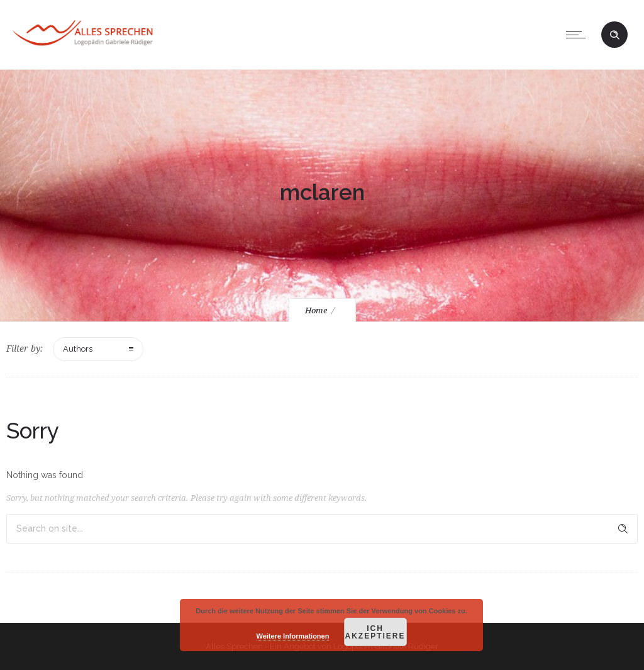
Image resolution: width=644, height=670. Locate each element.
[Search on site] (322, 529)
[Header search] (614, 35)
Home (316, 310)
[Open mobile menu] (579, 35)
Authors (78, 349)
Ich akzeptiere (375, 632)
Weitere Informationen (293, 636)
